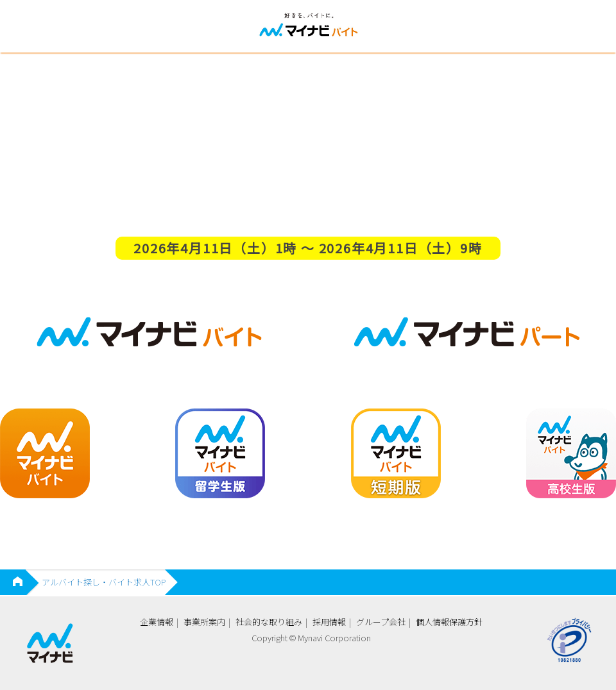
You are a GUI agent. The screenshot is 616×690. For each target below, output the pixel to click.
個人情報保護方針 (449, 622)
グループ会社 (381, 622)
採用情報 (329, 622)
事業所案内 (204, 622)
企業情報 (157, 622)
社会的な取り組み (269, 622)
